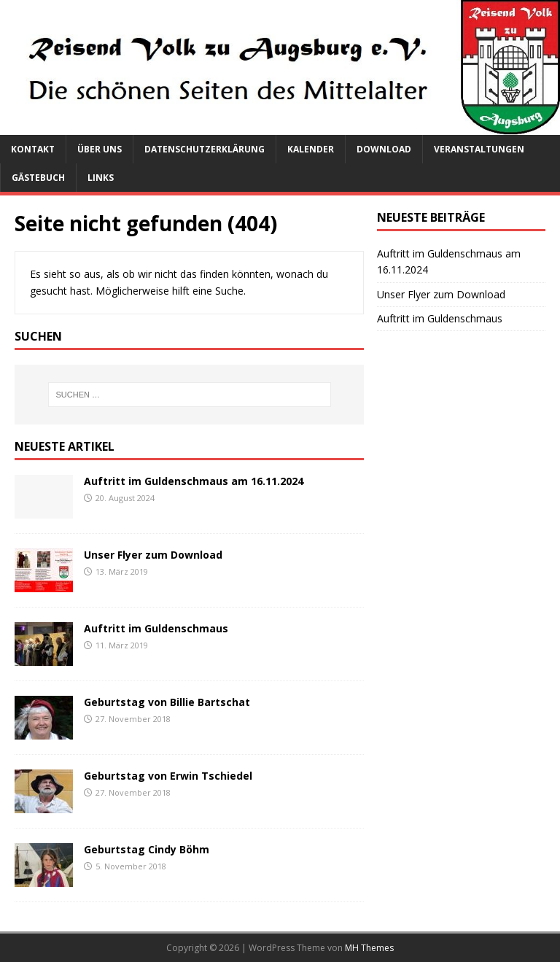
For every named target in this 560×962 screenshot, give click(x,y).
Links (101, 178)
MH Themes (369, 948)
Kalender (311, 149)
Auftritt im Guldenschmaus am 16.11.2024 (194, 481)
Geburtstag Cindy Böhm (147, 849)
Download (384, 149)
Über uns (100, 149)
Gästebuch (38, 178)
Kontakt (33, 149)
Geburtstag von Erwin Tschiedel (168, 776)
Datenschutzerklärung (205, 149)
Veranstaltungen (479, 149)
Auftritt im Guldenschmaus (156, 628)
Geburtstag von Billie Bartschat (167, 702)
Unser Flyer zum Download (153, 555)
